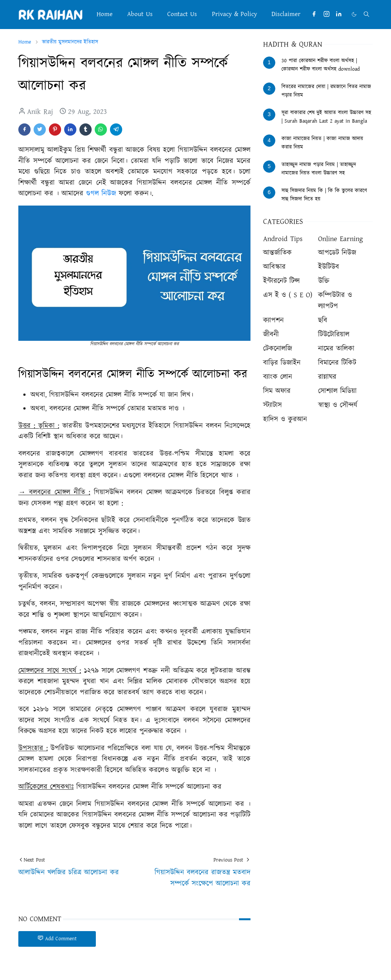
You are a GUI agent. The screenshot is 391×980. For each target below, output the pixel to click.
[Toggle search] (366, 14)
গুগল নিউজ (101, 194)
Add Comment (57, 939)
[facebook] (314, 14)
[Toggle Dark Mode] (354, 14)
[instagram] (326, 14)
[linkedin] (339, 14)
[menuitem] (104, 14)
